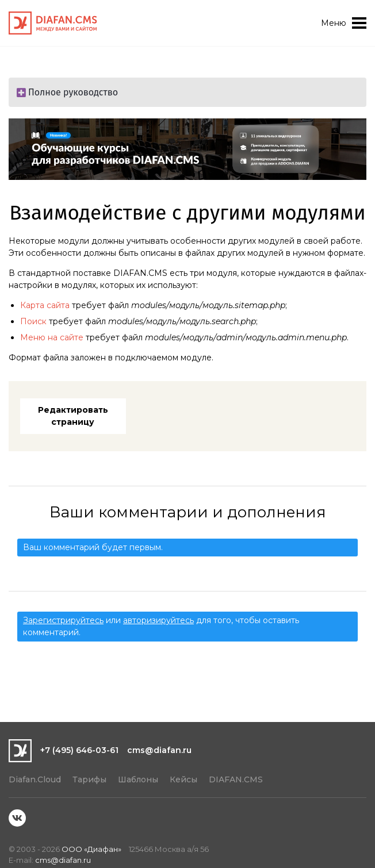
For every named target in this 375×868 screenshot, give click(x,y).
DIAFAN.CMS (236, 779)
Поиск (33, 321)
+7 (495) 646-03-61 (79, 750)
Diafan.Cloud (35, 779)
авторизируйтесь (158, 620)
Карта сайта (45, 305)
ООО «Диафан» (91, 849)
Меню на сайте (52, 337)
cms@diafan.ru (159, 750)
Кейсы (183, 779)
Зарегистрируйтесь (63, 620)
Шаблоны (138, 779)
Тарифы (89, 779)
